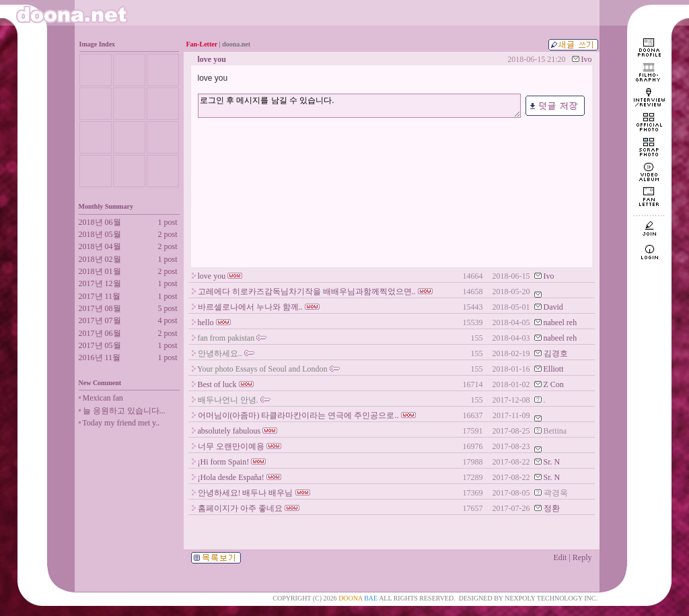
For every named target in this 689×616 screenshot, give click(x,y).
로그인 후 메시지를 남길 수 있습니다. (359, 105)
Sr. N (552, 462)
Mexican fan (103, 398)
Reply (582, 557)
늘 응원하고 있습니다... (124, 411)
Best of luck (217, 384)
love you (212, 276)
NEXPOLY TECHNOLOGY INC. (551, 598)
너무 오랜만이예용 (231, 446)
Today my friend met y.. (121, 423)
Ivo (587, 59)
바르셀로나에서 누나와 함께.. (250, 307)
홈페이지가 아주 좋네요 (240, 508)
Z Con (554, 384)
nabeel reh (560, 322)
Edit (560, 557)
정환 (552, 508)
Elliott (554, 369)
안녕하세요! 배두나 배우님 (246, 493)
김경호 (556, 353)
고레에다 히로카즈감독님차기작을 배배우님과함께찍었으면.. (307, 292)
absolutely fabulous (229, 431)
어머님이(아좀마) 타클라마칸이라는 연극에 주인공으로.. (298, 415)
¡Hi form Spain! (224, 462)
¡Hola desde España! (231, 477)
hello (206, 322)
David (553, 307)
